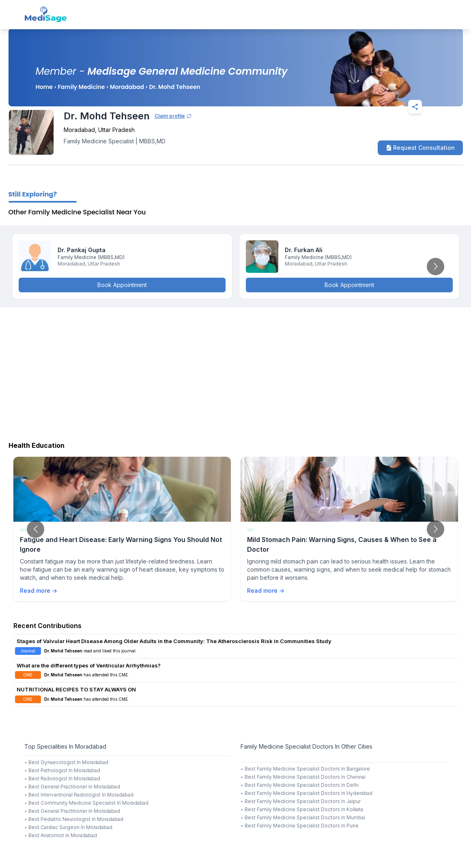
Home (44, 87)
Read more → (39, 591)
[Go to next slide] (436, 267)
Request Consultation (420, 148)
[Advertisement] (235, 372)
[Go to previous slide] (35, 529)
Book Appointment (122, 285)
